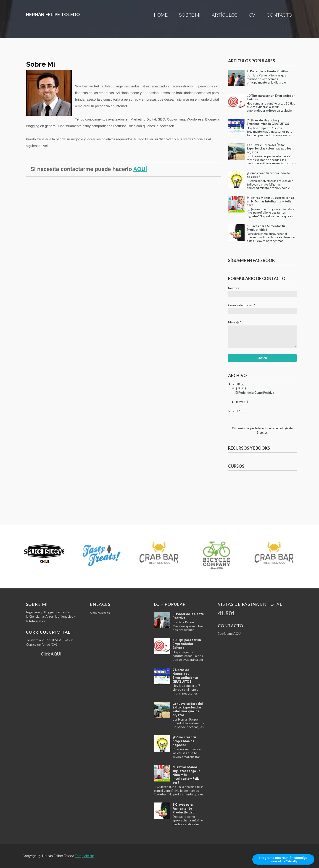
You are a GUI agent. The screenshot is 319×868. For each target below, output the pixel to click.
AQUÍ (140, 169)
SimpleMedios (100, 613)
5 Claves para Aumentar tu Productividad (266, 228)
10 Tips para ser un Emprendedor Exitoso (271, 97)
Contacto (279, 15)
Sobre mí (190, 15)
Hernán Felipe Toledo (53, 15)
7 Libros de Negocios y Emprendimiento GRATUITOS (268, 122)
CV (252, 15)
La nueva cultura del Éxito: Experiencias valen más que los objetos (269, 148)
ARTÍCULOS (225, 15)
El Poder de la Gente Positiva (268, 71)
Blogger (262, 433)
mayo (240, 402)
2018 (236, 384)
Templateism (85, 856)
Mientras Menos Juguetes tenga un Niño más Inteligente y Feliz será (270, 201)
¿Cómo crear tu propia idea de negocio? (268, 175)
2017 (236, 411)
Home (161, 15)
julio (239, 388)
